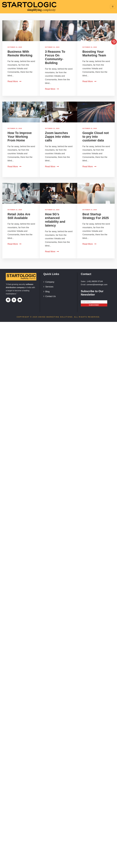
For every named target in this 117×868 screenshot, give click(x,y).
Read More (15, 81)
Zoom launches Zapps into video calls (58, 137)
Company (50, 282)
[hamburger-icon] (113, 7)
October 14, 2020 (90, 210)
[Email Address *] (94, 302)
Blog (47, 292)
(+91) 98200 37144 (95, 281)
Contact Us (51, 296)
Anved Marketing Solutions (55, 317)
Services (49, 287)
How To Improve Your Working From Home (20, 137)
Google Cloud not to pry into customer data (96, 137)
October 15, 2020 (15, 47)
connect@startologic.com (97, 285)
